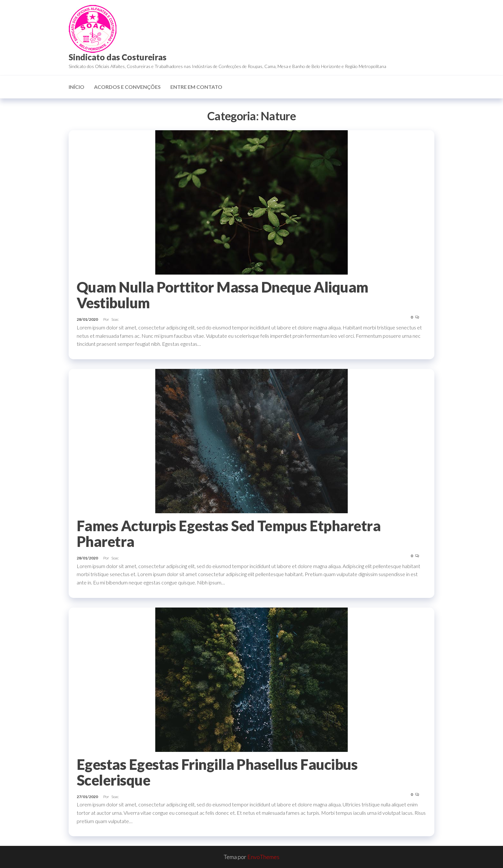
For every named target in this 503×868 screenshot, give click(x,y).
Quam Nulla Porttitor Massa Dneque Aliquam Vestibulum (222, 295)
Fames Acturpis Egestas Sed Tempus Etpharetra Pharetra (229, 534)
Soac (115, 319)
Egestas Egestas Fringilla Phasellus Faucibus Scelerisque (217, 772)
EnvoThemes (263, 857)
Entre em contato (196, 87)
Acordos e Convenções (127, 87)
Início (77, 87)
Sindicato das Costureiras (118, 57)
